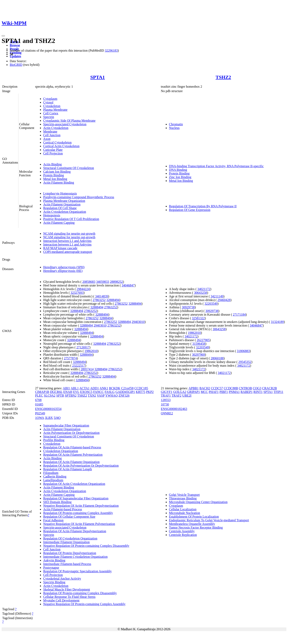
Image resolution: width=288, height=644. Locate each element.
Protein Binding (54, 175)
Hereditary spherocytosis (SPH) (64, 267)
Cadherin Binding (55, 476)
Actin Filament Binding (59, 183)
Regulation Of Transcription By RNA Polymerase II (203, 206)
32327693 (77, 293)
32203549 (211, 304)
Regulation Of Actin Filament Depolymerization (75, 531)
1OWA (40, 418)
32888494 (113, 300)
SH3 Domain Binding (57, 502)
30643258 (201, 293)
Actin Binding (52, 164)
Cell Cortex (51, 113)
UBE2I (187, 395)
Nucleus (174, 128)
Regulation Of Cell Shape (60, 208)
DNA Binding (178, 170)
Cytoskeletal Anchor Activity (62, 579)
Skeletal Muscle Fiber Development (67, 589)
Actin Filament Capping (59, 223)
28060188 (217, 358)
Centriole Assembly (182, 531)
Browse (15, 45)
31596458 (199, 344)
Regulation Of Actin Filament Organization (71, 462)
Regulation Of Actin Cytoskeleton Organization (74, 484)
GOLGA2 (180, 392)
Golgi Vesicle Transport (184, 495)
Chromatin (176, 124)
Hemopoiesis (52, 215)
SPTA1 (98, 77)
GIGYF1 (167, 392)
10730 (165, 404)
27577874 (70, 358)
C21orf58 (127, 388)
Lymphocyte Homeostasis (60, 193)
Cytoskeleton (52, 106)
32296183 (111, 51)
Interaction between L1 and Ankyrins (67, 241)
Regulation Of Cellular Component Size (69, 517)
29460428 (224, 300)
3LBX (49, 418)
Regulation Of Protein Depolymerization (70, 553)
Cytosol (48, 102)
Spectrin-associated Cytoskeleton (65, 124)
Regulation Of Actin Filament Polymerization (73, 455)
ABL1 (75, 388)
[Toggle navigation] (3, 36)
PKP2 (150, 392)
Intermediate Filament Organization (66, 542)
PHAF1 (214, 392)
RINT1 (258, 392)
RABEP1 (247, 392)
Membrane (50, 131)
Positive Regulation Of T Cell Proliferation (71, 219)
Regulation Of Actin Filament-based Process (72, 447)
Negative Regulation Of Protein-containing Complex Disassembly (86, 546)
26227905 (203, 340)
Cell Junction (52, 135)
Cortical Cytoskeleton (57, 142)
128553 (166, 400)
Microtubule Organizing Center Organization (198, 502)
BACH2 (205, 388)
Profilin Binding (54, 440)
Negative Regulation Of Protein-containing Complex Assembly (84, 604)
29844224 (83, 289)
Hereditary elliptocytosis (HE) (63, 271)
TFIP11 (278, 392)
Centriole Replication (183, 535)
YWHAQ (111, 395)
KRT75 (140, 392)
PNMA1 (234, 392)
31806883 (243, 351)
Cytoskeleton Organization (61, 451)
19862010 (91, 351)
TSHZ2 (223, 77)
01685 (39, 404)
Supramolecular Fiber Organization (66, 425)
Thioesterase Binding (183, 498)
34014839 (102, 296)
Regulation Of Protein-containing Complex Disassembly (80, 593)
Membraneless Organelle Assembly (192, 524)
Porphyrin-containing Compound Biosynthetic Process (79, 197)
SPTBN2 (71, 395)
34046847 (128, 285)
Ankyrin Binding (54, 560)
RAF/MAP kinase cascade (60, 248)
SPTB (60, 395)
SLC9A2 (50, 395)
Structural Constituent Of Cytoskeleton (69, 168)
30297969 (199, 355)
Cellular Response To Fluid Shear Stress (69, 597)
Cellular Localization (183, 509)
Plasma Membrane (55, 110)
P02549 (40, 413)
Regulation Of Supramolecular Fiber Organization (76, 498)
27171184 (239, 315)
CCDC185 (141, 388)
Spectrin (49, 117)
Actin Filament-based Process (63, 509)
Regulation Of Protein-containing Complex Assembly (78, 513)
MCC (204, 392)
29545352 (245, 362)
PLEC (39, 395)
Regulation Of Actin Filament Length (68, 469)
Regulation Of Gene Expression (190, 210)
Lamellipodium (53, 480)
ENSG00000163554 (48, 409)
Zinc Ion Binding (180, 177)
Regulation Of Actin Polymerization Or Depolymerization (81, 466)
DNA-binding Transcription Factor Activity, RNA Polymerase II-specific (216, 166)
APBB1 (193, 388)
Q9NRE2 (167, 413)
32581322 (198, 318)
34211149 (217, 296)
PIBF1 (224, 392)
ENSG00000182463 (174, 409)
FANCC (99, 392)
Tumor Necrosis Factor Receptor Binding (196, 527)
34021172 (204, 289)
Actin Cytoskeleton (56, 128)
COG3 (257, 388)
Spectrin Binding (54, 582)
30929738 (188, 307)
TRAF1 (166, 395)
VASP (101, 395)
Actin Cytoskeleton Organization (65, 212)
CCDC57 (217, 388)
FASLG (110, 392)
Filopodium (51, 473)
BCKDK (115, 388)
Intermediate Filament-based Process (67, 564)
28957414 (87, 369)
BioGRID (16, 65)
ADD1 (95, 388)
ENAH (68, 392)
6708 (38, 400)
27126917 (83, 347)
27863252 (99, 300)
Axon (47, 139)
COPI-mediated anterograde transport (68, 252)
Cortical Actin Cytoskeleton (61, 146)
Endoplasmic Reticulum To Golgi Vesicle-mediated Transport (209, 520)
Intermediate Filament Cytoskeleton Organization (75, 557)
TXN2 (92, 395)
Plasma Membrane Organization (64, 201)
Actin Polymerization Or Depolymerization (71, 433)
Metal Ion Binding (55, 179)
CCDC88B (231, 388)
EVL (76, 392)
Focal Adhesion (53, 520)
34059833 (103, 282)
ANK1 (104, 388)
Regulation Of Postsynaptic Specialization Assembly (77, 571)
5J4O (57, 418)
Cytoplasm (50, 99)
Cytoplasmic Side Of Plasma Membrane (69, 121)
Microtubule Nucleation (184, 513)
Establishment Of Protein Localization (194, 517)
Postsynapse (51, 568)
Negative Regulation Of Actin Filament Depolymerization (81, 506)
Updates (15, 56)
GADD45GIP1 (125, 392)
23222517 (79, 366)
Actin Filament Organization (62, 204)
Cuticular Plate (53, 150)
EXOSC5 (86, 392)
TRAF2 (177, 395)
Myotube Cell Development (61, 600)
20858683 (89, 282)
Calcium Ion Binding (57, 172)
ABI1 (67, 388)
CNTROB (246, 388)
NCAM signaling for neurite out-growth (69, 234)
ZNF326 (124, 395)
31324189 (277, 322)
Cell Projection (53, 153)
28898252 (116, 282)
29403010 (138, 322)
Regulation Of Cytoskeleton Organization (70, 538)
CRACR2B (269, 388)
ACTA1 (84, 388)
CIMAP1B (42, 392)
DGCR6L (56, 392)
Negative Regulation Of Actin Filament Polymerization (79, 524)
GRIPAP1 (193, 392)
